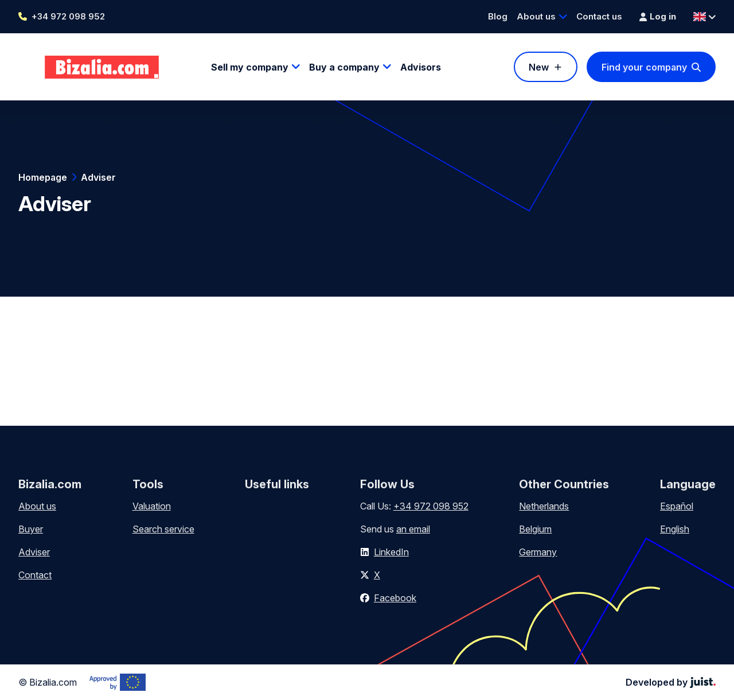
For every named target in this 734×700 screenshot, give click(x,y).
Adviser (98, 177)
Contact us (599, 16)
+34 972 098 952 (68, 16)
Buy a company (344, 67)
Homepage (43, 177)
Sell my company (250, 67)
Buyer (31, 529)
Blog (498, 16)
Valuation (152, 506)
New (539, 67)
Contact (35, 575)
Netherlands (544, 506)
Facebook (395, 598)
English (675, 529)
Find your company (644, 67)
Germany (538, 552)
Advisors (421, 67)
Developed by (671, 682)
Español (677, 506)
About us (536, 16)
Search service (163, 529)
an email (413, 529)
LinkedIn (391, 552)
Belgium (535, 529)
